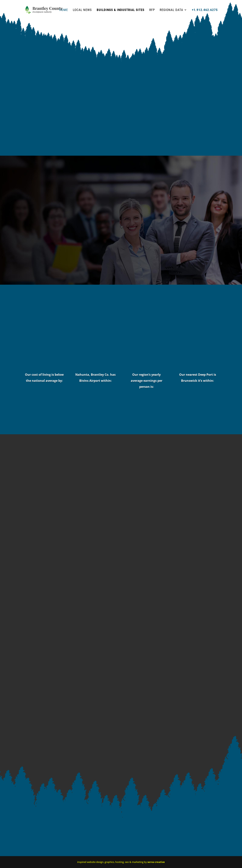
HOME (64, 10)
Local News (82, 10)
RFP (152, 10)
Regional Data (171, 10)
